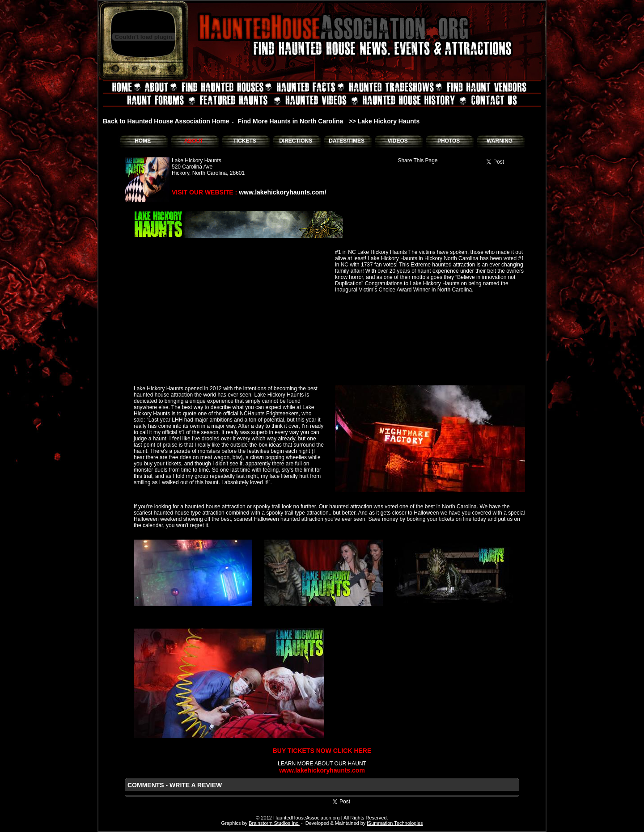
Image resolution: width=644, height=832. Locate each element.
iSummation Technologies (395, 823)
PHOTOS (449, 141)
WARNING (500, 141)
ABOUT (194, 141)
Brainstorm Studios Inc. (274, 823)
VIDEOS (397, 141)
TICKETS (244, 141)
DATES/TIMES (347, 141)
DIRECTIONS (296, 141)
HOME (143, 141)
